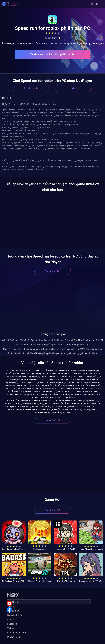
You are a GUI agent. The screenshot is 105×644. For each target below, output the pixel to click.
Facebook (12, 624)
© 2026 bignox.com (17, 633)
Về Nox (11, 606)
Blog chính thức (15, 615)
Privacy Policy (14, 637)
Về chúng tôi (13, 611)
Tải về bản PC (31, 88)
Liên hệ (11, 620)
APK (74, 88)
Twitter (11, 628)
